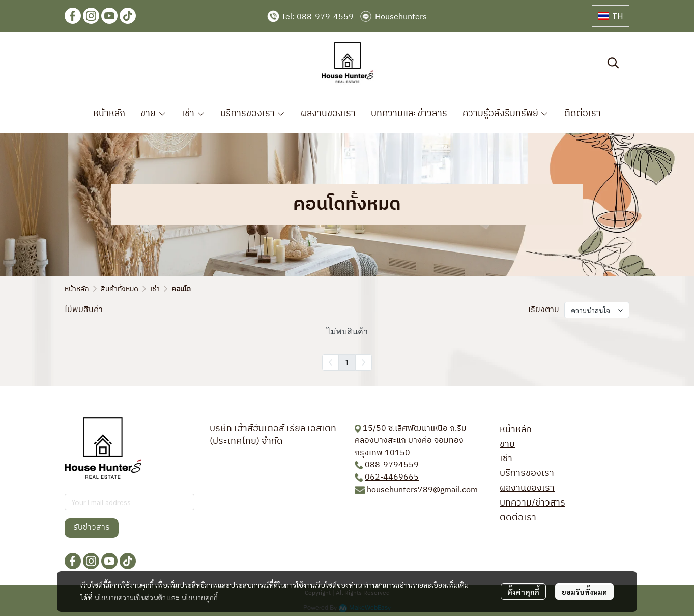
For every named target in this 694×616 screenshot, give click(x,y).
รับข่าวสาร (92, 528)
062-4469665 (392, 477)
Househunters (401, 17)
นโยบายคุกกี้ (199, 597)
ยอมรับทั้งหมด (584, 592)
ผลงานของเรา (527, 488)
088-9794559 (392, 465)
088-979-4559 (325, 17)
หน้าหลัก (77, 289)
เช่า (155, 289)
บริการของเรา (527, 473)
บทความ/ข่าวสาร (532, 503)
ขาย (507, 444)
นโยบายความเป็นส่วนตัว (130, 597)
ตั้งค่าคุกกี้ (523, 592)
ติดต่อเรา (518, 518)
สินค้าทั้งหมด (120, 289)
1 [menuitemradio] (347, 362)
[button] (611, 16)
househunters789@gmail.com (422, 490)
